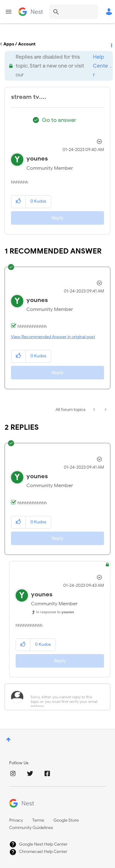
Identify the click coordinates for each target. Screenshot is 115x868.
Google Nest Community (31, 12)
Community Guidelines (31, 828)
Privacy (16, 820)
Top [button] (8, 740)
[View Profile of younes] (37, 159)
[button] (19, 201)
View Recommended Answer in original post (53, 337)
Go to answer (59, 120)
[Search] (74, 12)
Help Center (100, 66)
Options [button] (111, 44)
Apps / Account (19, 44)
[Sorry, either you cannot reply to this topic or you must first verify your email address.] (65, 697)
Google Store (66, 820)
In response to (55, 612)
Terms (38, 820)
